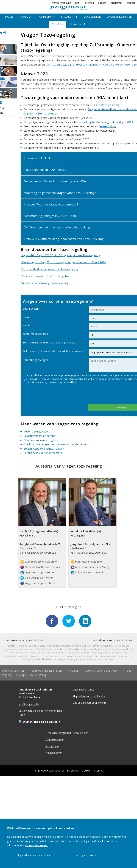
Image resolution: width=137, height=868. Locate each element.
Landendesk (92, 17)
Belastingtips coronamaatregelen (44, 449)
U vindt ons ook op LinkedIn (41, 721)
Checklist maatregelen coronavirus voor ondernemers (56, 444)
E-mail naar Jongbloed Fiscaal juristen (67, 732)
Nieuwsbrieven (54, 752)
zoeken (102, 3)
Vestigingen (52, 746)
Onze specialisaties (83, 689)
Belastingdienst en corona (39, 436)
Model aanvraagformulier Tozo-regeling (45, 276)
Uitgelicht (77, 24)
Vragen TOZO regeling (33, 674)
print (78, 3)
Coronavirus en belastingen (101, 670)
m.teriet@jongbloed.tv (87, 562)
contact (131, 3)
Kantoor (26, 17)
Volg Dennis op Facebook (38, 583)
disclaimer (117, 3)
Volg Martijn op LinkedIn (88, 572)
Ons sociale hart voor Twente (90, 702)
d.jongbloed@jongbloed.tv (39, 562)
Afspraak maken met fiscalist (89, 696)
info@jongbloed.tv (29, 704)
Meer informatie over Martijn (91, 567)
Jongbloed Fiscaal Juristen (46, 670)
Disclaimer (73, 770)
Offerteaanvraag (55, 739)
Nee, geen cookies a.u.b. (89, 855)
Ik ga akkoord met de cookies (34, 855)
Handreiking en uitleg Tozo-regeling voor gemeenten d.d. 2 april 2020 (63, 262)
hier (110, 379)
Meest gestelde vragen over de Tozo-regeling (49, 269)
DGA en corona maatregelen (41, 440)
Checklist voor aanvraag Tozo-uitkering (44, 283)
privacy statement (37, 845)
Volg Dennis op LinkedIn (37, 572)
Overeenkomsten (119, 17)
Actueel (58, 24)
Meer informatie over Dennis (40, 567)
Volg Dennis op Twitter (37, 578)
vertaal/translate (62, 3)
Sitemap (99, 770)
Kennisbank (47, 17)
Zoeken (87, 770)
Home (9, 17)
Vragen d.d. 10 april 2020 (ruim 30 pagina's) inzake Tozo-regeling (60, 255)
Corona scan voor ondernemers (43, 453)
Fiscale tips (69, 17)
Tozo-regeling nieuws (37, 431)
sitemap (89, 3)
